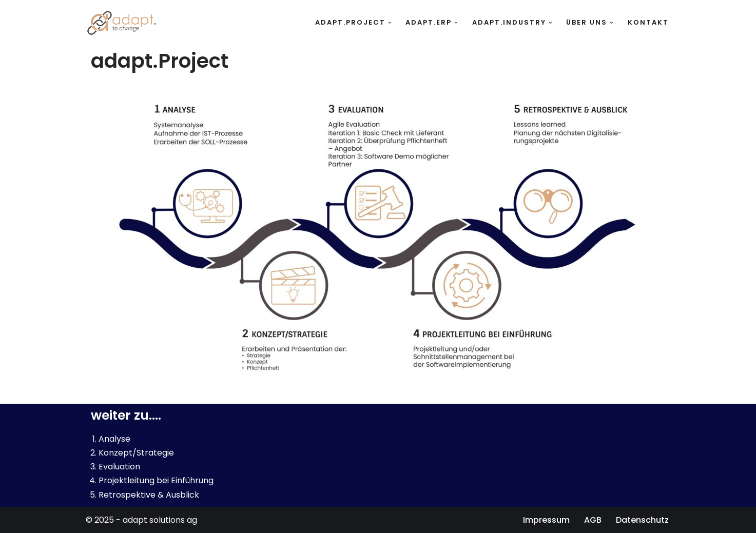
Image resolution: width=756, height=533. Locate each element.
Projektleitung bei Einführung (156, 480)
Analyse (114, 439)
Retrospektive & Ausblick (149, 495)
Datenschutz (642, 520)
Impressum (546, 520)
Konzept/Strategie (136, 453)
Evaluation (119, 467)
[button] (390, 23)
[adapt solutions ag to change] (124, 23)
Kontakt (648, 22)
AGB (593, 520)
